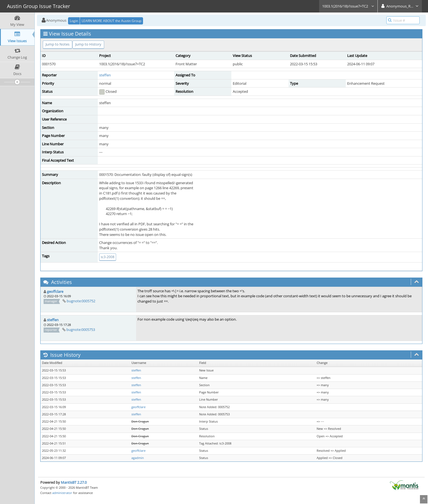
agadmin (138, 458)
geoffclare (55, 291)
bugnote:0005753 (81, 330)
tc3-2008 (108, 257)
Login (74, 21)
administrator (62, 493)
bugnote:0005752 (81, 301)
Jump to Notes (57, 44)
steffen (105, 75)
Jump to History (88, 44)
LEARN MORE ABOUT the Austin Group (112, 21)
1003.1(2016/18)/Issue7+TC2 (348, 6)
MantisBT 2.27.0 (74, 482)
